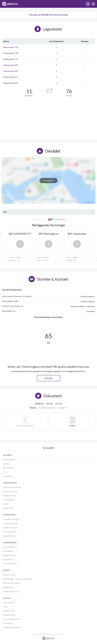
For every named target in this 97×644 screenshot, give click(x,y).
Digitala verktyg (9, 496)
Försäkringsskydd (10, 523)
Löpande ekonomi (10, 491)
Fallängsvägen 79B (11, 53)
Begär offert (8, 508)
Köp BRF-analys (9, 575)
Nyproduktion (9, 559)
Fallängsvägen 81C (11, 77)
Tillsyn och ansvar (10, 528)
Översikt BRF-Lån (10, 547)
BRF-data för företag (11, 583)
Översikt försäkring (11, 519)
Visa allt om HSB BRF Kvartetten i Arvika (49, 15)
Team (5, 607)
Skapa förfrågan (9, 536)
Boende (49, 403)
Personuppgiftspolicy (12, 619)
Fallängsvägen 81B (11, 71)
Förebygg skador (10, 532)
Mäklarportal (8, 587)
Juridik (6, 504)
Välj (5, 212)
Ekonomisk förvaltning (12, 487)
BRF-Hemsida (9, 468)
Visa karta (48, 180)
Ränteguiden (8, 551)
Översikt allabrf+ (10, 460)
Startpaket (8, 476)
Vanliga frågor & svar (11, 591)
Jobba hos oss (9, 611)
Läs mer (49, 378)
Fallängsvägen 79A (11, 47)
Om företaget (9, 602)
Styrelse (59, 403)
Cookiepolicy (8, 623)
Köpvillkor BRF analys (12, 627)
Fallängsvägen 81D (11, 83)
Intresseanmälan (10, 564)
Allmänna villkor (9, 615)
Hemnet (6, 464)
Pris (5, 472)
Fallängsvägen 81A (11, 65)
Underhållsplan (9, 500)
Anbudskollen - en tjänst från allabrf (17, 579)
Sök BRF (49, 448)
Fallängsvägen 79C (11, 59)
